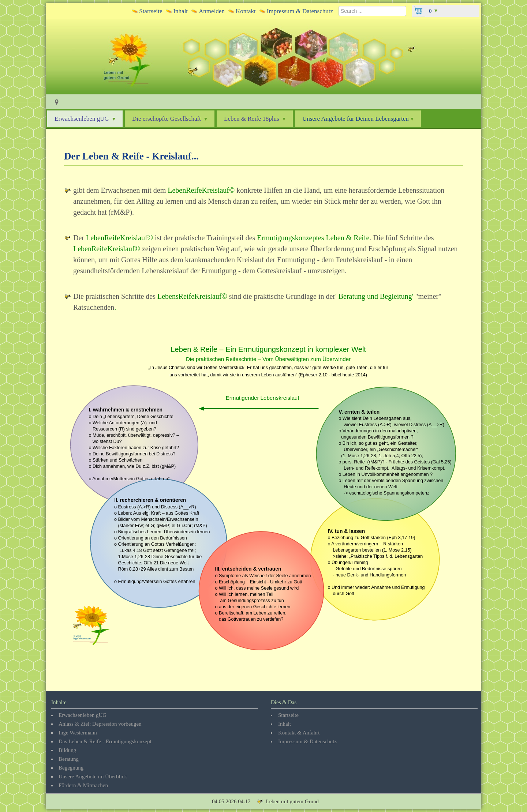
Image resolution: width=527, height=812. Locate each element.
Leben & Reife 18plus (255, 119)
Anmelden (212, 11)
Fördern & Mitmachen (83, 785)
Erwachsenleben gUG (85, 119)
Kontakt (246, 11)
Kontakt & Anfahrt (299, 733)
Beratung (69, 759)
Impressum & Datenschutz (300, 11)
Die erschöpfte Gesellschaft (170, 119)
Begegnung (71, 768)
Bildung (67, 750)
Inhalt (180, 11)
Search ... (339, 5)
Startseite (151, 11)
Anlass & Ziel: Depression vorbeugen (100, 724)
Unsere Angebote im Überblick (93, 777)
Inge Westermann (78, 733)
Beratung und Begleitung (374, 296)
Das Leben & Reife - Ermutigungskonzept (105, 741)
